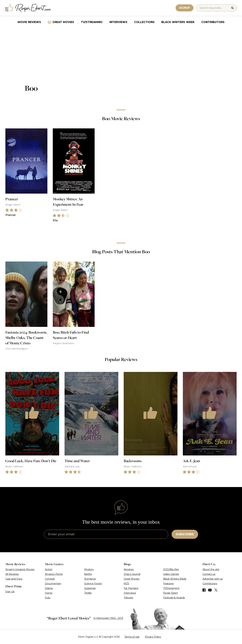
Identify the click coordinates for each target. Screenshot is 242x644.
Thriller (88, 593)
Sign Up (10, 592)
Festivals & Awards (174, 598)
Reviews (129, 569)
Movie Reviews (29, 22)
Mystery (89, 569)
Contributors (213, 22)
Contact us (209, 574)
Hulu (48, 598)
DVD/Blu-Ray (171, 569)
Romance (90, 579)
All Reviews (12, 574)
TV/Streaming (92, 22)
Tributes (128, 598)
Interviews (118, 22)
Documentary (53, 583)
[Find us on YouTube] (210, 590)
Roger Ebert (170, 593)
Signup (185, 8)
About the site (211, 569)
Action (49, 569)
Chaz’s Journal (132, 574)
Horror (49, 593)
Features (168, 583)
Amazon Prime (54, 574)
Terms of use (132, 637)
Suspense (90, 588)
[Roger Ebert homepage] (28, 8)
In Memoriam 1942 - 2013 (108, 618)
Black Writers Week (178, 22)
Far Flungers (131, 588)
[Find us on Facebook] (204, 590)
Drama (49, 588)
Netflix (88, 574)
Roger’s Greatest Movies (20, 569)
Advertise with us (213, 579)
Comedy (50, 579)
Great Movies (63, 22)
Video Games (171, 574)
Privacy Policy (153, 637)
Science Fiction (93, 583)
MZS (126, 583)
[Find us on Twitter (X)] (216, 590)
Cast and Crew (14, 579)
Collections (144, 22)
